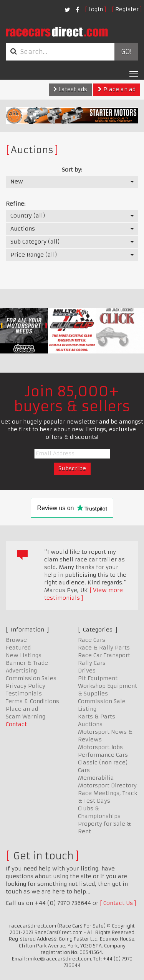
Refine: (16, 204)
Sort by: (72, 170)
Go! (126, 52)
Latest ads (70, 89)
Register (127, 9)
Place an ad (117, 89)
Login (96, 9)
